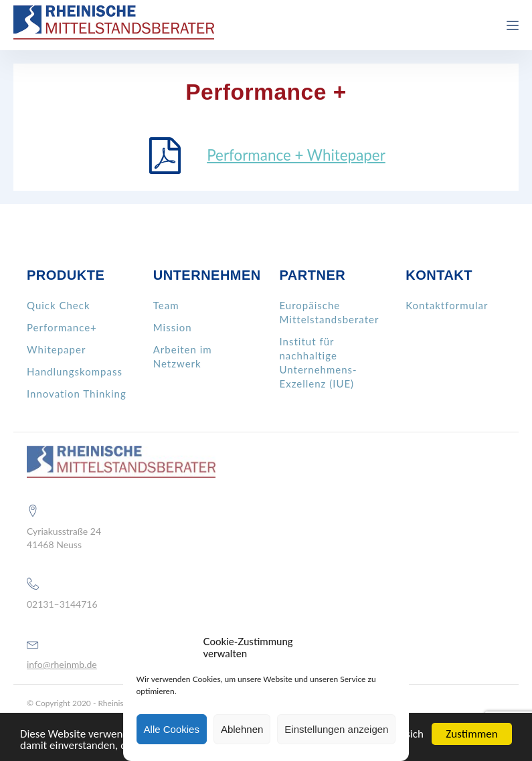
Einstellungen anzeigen (336, 729)
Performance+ (62, 327)
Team (166, 305)
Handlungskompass (75, 371)
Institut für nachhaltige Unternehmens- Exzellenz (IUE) (319, 362)
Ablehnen (242, 729)
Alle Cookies (172, 729)
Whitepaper (56, 349)
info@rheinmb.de (62, 664)
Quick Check (59, 305)
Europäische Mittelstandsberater (330, 312)
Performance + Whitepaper (296, 155)
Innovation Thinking (77, 394)
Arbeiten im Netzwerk (183, 356)
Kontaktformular (447, 305)
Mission (173, 327)
